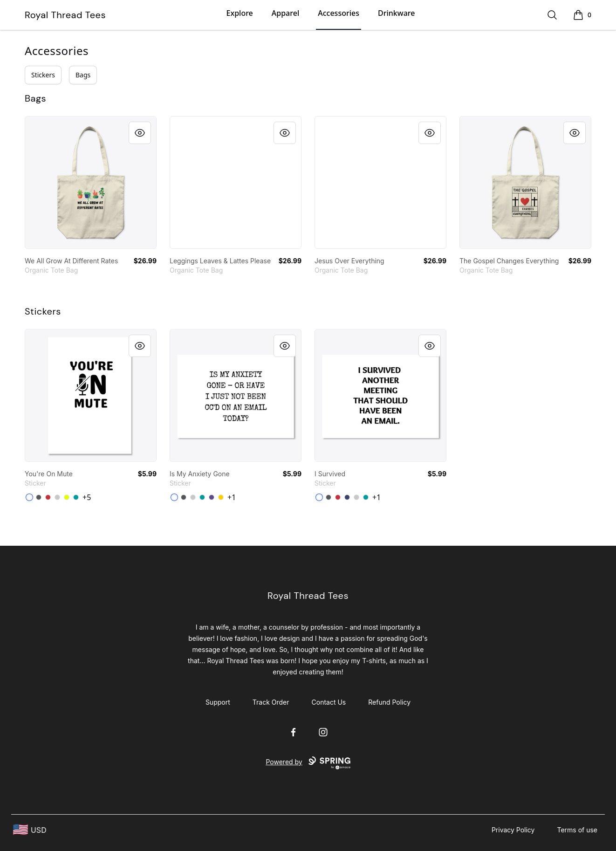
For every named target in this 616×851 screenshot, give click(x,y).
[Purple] (212, 497)
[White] (29, 497)
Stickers (43, 75)
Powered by (308, 763)
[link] (91, 182)
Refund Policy (389, 702)
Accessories (339, 13)
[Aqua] (76, 497)
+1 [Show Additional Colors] (232, 497)
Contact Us (329, 702)
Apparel (285, 13)
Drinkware (396, 13)
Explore (240, 13)
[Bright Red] (48, 497)
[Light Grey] (57, 497)
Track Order (271, 702)
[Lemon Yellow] (221, 497)
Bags (83, 75)
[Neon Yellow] (67, 497)
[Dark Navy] (347, 497)
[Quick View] (140, 133)
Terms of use (577, 830)
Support (218, 702)
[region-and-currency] (30, 830)
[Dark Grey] (39, 497)
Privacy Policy (513, 830)
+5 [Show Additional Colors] (87, 497)
